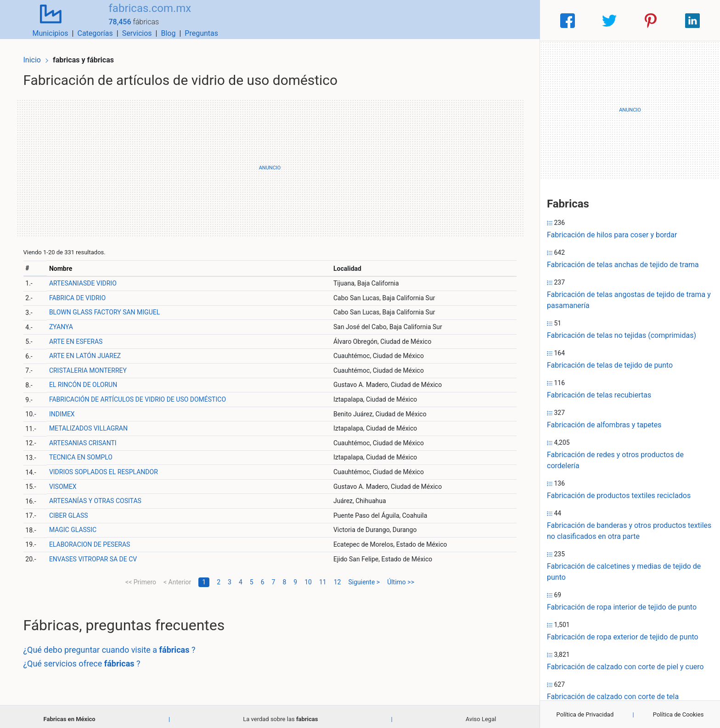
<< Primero (141, 577)
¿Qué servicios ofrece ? (87, 658)
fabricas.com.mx (138, 15)
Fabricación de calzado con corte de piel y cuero (625, 667)
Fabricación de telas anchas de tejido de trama (623, 265)
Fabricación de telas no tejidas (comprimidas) (622, 335)
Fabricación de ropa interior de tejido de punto (622, 607)
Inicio (38, 54)
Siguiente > (364, 577)
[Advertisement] (270, 163)
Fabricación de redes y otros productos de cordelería (615, 460)
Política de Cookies (678, 714)
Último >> (401, 577)
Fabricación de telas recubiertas (599, 395)
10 (308, 577)
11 (323, 577)
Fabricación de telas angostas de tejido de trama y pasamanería (629, 300)
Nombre (66, 263)
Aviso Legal (481, 714)
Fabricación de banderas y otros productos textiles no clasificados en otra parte (629, 531)
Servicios (452, 20)
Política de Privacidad (585, 714)
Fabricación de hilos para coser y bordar (612, 235)
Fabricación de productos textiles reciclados (619, 496)
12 (337, 577)
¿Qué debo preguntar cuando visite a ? (115, 645)
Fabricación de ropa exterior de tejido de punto (623, 637)
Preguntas (516, 20)
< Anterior (177, 577)
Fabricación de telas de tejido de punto (610, 365)
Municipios (365, 20)
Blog (483, 20)
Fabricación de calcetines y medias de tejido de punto (624, 572)
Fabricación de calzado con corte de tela (613, 697)
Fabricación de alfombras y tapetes (604, 425)
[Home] (45, 20)
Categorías (409, 20)
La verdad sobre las (280, 714)
